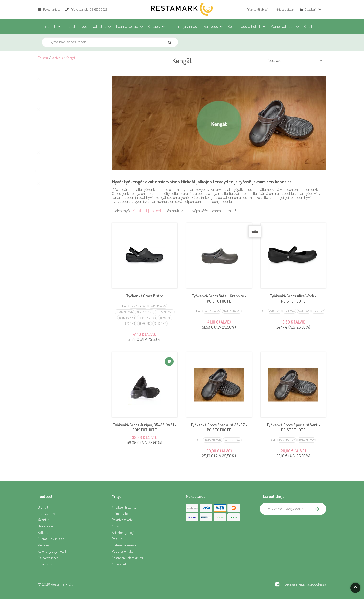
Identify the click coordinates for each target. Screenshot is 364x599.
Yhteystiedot (120, 564)
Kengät (71, 58)
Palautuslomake (123, 551)
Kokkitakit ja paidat (147, 211)
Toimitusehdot (122, 513)
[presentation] (298, 526)
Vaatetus (57, 58)
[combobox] (293, 61)
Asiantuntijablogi (257, 9)
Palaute (117, 539)
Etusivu (43, 58)
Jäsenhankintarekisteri (127, 558)
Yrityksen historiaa (124, 507)
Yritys (116, 526)
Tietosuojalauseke (124, 545)
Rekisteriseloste (122, 520)
